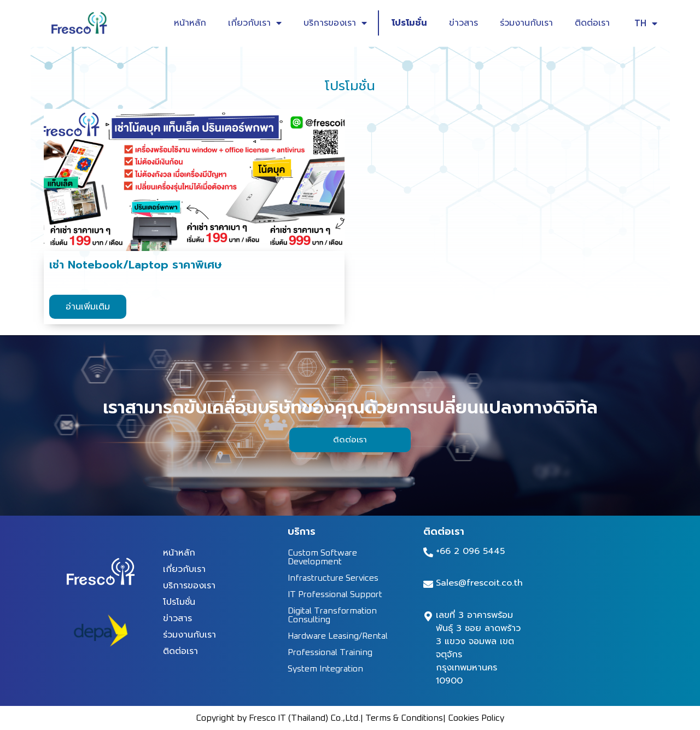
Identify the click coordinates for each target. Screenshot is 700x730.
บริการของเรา (335, 23)
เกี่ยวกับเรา (255, 23)
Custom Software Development (322, 557)
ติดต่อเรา (592, 23)
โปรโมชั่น (409, 23)
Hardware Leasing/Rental (338, 636)
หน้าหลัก (190, 23)
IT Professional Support (335, 594)
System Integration (325, 669)
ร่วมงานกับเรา (526, 23)
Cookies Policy (476, 718)
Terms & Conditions (404, 718)
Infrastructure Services (333, 578)
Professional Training (330, 652)
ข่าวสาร (463, 23)
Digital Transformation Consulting (332, 615)
